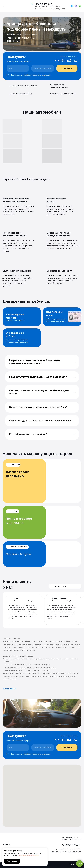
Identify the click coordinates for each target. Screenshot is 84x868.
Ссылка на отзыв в (19, 601)
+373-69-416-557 (43, 4)
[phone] (43, 68)
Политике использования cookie (29, 855)
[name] (18, 68)
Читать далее (9, 689)
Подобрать (67, 68)
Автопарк (6, 845)
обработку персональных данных (36, 75)
